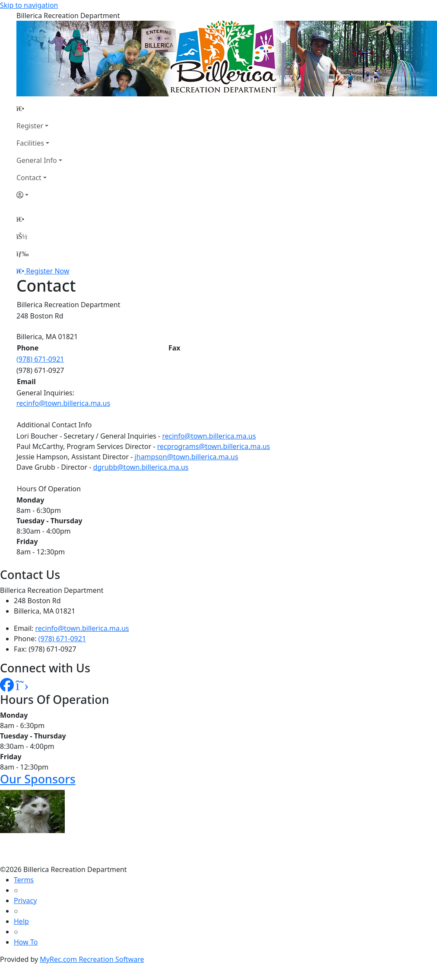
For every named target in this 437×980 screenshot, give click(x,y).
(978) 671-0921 (40, 359)
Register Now (47, 271)
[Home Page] (39, 108)
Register (30, 126)
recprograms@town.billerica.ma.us (214, 446)
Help (21, 921)
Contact (29, 178)
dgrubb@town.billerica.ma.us (141, 467)
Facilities (30, 143)
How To (26, 942)
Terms (24, 880)
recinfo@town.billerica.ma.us (63, 403)
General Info (37, 160)
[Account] (39, 195)
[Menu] (22, 254)
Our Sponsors (38, 779)
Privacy (25, 900)
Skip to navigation (29, 5)
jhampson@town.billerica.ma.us (187, 457)
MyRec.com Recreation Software (92, 959)
